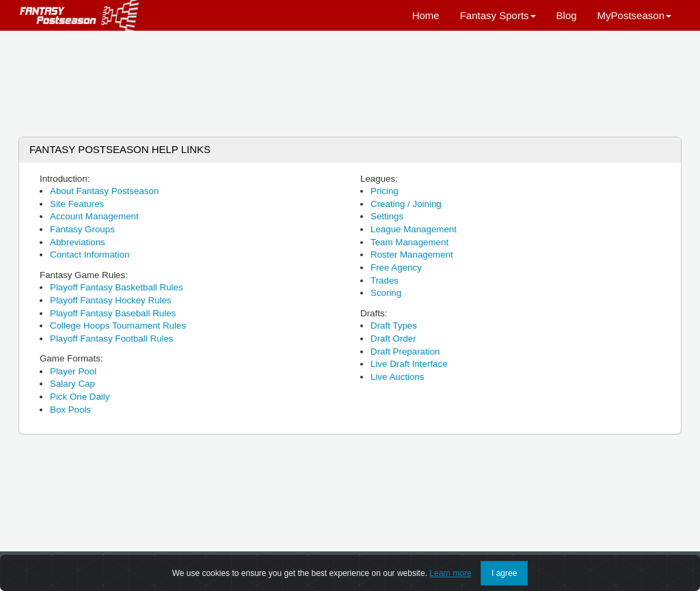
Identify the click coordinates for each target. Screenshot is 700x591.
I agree (504, 576)
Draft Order (393, 339)
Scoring (386, 293)
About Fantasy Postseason (104, 191)
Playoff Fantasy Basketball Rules (117, 287)
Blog (567, 15)
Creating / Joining (406, 204)
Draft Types (394, 326)
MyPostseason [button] (634, 15)
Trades (385, 280)
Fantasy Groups (82, 229)
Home (426, 15)
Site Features (77, 204)
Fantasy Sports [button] (498, 15)
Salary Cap (72, 384)
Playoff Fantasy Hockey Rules (111, 300)
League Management (414, 229)
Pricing (385, 191)
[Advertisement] (350, 79)
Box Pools (70, 410)
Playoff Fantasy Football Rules (112, 339)
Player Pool (73, 371)
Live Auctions (398, 377)
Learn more (450, 576)
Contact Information (90, 255)
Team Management (409, 242)
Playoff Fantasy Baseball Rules (113, 313)
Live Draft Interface (409, 364)
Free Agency (396, 267)
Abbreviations (78, 242)
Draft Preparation (405, 352)
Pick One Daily (80, 397)
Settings (387, 216)
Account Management (94, 216)
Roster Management (412, 255)
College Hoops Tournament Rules (118, 326)
